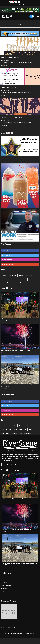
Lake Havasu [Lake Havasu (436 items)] (29, 275)
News (2, 580)
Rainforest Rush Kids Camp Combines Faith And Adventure (19, 319)
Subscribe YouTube (8, 264)
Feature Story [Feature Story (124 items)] (13, 275)
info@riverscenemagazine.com (9, 628)
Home (19, 24)
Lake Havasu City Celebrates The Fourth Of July (15, 350)
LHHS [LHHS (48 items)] (31, 279)
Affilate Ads (4, 588)
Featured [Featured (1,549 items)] (4, 275)
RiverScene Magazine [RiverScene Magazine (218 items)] (25, 283)
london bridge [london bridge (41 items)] (5, 283)
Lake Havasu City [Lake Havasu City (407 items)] (6, 279)
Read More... (4, 65)
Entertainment (5, 597)
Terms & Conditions (6, 586)
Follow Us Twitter (8, 255)
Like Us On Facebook (8, 251)
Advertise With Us (26, 2)
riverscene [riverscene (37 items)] (15, 283)
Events (3, 591)
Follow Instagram (8, 260)
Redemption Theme (20, 635)
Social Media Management (8, 594)
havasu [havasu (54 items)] (21, 275)
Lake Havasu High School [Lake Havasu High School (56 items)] (20, 279)
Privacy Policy (4, 583)
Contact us (4, 577)
